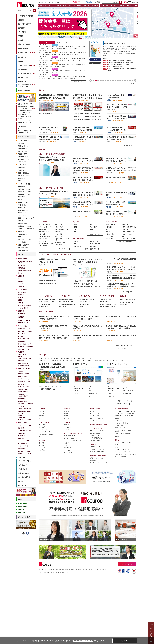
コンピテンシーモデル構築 (24, 431)
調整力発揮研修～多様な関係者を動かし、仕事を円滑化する (88, 119)
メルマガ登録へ (122, 348)
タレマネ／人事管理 (24, 477)
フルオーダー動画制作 (23, 308)
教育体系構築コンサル (23, 428)
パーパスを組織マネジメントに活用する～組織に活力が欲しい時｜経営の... (26, 609)
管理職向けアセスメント (24, 170)
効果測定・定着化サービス (24, 271)
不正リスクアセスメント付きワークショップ (24, 412)
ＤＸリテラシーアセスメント (24, 374)
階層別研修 (21, 20)
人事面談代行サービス (23, 449)
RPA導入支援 (21, 297)
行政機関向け (95, 6)
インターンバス (22, 438)
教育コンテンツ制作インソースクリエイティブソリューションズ (26, 115)
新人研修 (20, 40)
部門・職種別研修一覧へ (93, 249)
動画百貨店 (21, 303)
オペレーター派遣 (22, 334)
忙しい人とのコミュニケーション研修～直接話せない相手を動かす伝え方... (26, 517)
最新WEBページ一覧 (24, 90)
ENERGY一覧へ (129, 83)
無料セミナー (22, 81)
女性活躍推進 (21, 143)
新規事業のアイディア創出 (24, 226)
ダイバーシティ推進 (23, 151)
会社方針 (62, 570)
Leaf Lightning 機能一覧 (48, 281)
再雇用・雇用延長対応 (23, 149)
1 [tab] (79, 39)
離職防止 (20, 181)
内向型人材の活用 (22, 205)
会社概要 (41, 2)
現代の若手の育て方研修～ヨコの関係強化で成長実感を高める (88, 114)
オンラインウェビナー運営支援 (25, 347)
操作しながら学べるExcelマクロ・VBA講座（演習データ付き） (26, 587)
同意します (125, 641)
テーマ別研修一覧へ (61, 249)
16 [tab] (130, 80)
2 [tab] (82, 39)
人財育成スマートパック (24, 281)
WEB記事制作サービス (23, 366)
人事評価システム (23, 473)
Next (135, 80)
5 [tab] (87, 39)
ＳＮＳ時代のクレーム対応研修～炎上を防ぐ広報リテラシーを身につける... (26, 534)
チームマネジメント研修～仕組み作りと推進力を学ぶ (88, 116)
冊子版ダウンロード (95, 63)
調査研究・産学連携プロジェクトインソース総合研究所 (26, 107)
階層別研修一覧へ (95, 234)
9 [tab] (94, 39)
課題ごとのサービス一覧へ (126, 401)
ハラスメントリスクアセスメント (25, 409)
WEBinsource (21, 279)
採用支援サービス (22, 178)
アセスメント (114, 6)
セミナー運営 (104, 6)
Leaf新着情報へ (129, 292)
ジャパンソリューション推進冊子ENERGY (25, 262)
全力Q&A (66, 2)
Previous (91, 80)
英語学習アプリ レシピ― (24, 320)
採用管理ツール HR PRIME (24, 454)
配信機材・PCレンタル (23, 339)
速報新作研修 (23, 503)
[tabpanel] (88, 22)
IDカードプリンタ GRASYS (24, 451)
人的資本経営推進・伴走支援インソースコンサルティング (25, 111)
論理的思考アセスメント (24, 384)
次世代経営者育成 (22, 197)
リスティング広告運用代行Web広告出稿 (24, 360)
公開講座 (20, 61)
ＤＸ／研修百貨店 (22, 292)
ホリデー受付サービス (23, 349)
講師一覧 (20, 273)
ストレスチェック (23, 77)
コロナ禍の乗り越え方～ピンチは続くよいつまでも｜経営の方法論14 (26, 615)
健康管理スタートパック (25, 485)
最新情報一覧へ (79, 82)
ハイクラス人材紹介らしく (22, 128)
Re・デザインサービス (23, 446)
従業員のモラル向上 (23, 213)
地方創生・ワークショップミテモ (24, 124)
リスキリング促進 (22, 162)
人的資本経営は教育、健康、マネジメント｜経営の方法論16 (26, 604)
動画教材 (80, 6)
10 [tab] (96, 39)
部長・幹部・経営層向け (25, 24)
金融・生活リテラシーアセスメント (26, 404)
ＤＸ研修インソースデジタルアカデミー (24, 119)
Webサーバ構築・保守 (23, 363)
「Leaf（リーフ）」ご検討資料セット (86, 281)
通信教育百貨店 (22, 314)
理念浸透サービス (22, 436)
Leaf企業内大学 (22, 69)
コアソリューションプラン (24, 425)
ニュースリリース (47, 42)
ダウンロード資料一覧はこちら (84, 284)
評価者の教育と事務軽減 (24, 189)
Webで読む (95, 60)
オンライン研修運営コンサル (25, 344)
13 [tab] (123, 80)
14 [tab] (125, 80)
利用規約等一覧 (80, 570)
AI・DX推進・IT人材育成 (25, 16)
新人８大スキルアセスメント (25, 379)
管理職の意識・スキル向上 (24, 194)
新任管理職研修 (22, 186)
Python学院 (21, 295)
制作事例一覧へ (122, 404)
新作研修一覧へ (129, 145)
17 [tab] (132, 80)
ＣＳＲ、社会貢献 (22, 242)
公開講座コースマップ (23, 286)
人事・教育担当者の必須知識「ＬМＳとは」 (88, 286)
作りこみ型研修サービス (24, 265)
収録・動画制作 (22, 341)
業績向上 (20, 199)
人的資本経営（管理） (23, 157)
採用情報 (48, 2)
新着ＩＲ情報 (62, 42)
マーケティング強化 (23, 223)
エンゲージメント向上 (23, 210)
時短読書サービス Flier (23, 323)
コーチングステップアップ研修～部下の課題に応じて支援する (26, 543)
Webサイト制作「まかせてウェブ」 (51, 386)
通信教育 (87, 6)
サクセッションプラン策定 (24, 239)
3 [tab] (83, 39)
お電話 (97, 2)
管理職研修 (21, 28)
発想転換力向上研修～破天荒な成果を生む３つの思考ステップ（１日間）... (26, 511)
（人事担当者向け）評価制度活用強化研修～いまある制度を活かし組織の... (26, 555)
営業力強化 (21, 221)
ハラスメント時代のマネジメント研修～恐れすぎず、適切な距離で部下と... (26, 522)
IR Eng (60, 2)
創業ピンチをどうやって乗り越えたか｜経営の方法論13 (26, 621)
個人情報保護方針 (70, 570)
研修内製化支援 (22, 268)
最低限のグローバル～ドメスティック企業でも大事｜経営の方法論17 (26, 598)
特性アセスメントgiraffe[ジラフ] (22, 416)
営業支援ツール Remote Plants (26, 229)
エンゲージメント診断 (23, 387)
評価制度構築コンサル (23, 433)
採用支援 (122, 6)
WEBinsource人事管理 (24, 73)
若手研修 (20, 36)
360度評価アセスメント (24, 389)
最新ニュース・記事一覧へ (125, 345)
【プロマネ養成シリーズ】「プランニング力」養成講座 (26, 581)
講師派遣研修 (22, 57)
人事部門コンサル (132, 6)
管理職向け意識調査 (23, 392)
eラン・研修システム (26, 65)
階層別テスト (21, 371)
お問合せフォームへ (127, 564)
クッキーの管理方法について (83, 641)
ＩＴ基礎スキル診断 (23, 401)
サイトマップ (97, 570)
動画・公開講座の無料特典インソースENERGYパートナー (25, 85)
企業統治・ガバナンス (23, 237)
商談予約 (89, 2)
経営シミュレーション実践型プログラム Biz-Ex (24, 317)
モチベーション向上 (23, 215)
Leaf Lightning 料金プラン (49, 283)
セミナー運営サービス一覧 (24, 329)
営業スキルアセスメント (24, 381)
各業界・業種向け (23, 48)
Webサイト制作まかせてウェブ (22, 356)
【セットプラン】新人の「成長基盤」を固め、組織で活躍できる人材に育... (26, 575)
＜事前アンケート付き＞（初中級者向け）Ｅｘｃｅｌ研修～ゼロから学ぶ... (26, 560)
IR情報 (54, 2)
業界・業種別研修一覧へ (126, 241)
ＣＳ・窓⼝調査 (22, 406)
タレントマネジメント (23, 159)
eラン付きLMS (22, 469)
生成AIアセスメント (22, 376)
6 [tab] (89, 39)
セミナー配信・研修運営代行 (25, 331)
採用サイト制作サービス (48, 389)
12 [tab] (120, 80)
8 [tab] (92, 39)
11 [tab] (98, 39)
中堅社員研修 (22, 32)
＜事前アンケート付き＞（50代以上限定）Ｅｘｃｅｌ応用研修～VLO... (26, 566)
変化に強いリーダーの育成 (24, 192)
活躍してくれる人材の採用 (24, 176)
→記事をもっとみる (30, 625)
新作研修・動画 (26, 52)
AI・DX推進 (58, 6)
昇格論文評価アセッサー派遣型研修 (23, 395)
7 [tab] (91, 39)
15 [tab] (128, 80)
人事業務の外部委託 (23, 250)
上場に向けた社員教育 (23, 234)
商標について (89, 570)
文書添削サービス (22, 398)
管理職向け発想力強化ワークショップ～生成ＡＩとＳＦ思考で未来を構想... (26, 528)
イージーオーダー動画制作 (24, 305)
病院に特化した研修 (23, 248)
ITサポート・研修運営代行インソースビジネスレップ (24, 132)
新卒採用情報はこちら (47, 114)
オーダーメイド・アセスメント (25, 420)
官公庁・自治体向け (24, 44)
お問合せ (79, 2)
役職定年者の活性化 (23, 146)
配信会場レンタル (22, 336)
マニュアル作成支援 (23, 443)
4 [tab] (85, 39)
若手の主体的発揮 (22, 208)
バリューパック (22, 284)
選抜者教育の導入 (22, 168)
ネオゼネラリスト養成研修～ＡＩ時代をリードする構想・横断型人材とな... (26, 549)
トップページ (43, 570)
